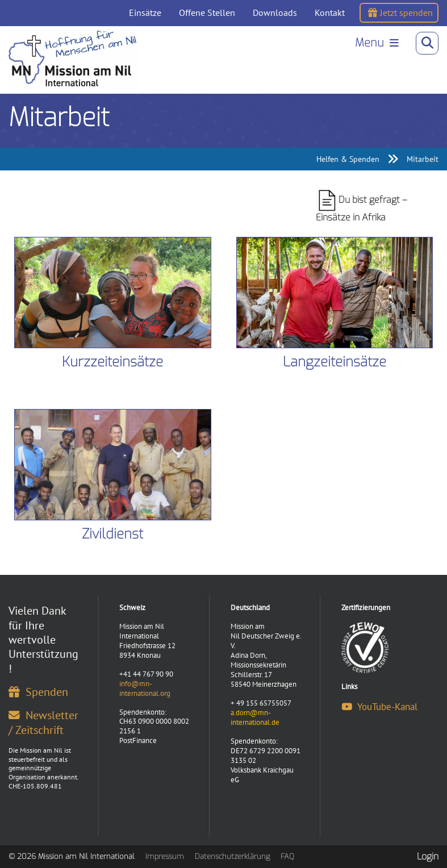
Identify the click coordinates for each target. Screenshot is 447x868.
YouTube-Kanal (379, 707)
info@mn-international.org (145, 688)
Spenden (38, 692)
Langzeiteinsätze (335, 362)
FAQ (287, 856)
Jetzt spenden (400, 12)
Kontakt (330, 12)
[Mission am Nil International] (74, 59)
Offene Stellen (207, 12)
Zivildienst (112, 534)
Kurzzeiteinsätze (112, 362)
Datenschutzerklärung (232, 856)
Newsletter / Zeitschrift (43, 722)
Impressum (165, 856)
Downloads (275, 12)
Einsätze (145, 12)
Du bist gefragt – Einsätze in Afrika (361, 206)
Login (428, 856)
